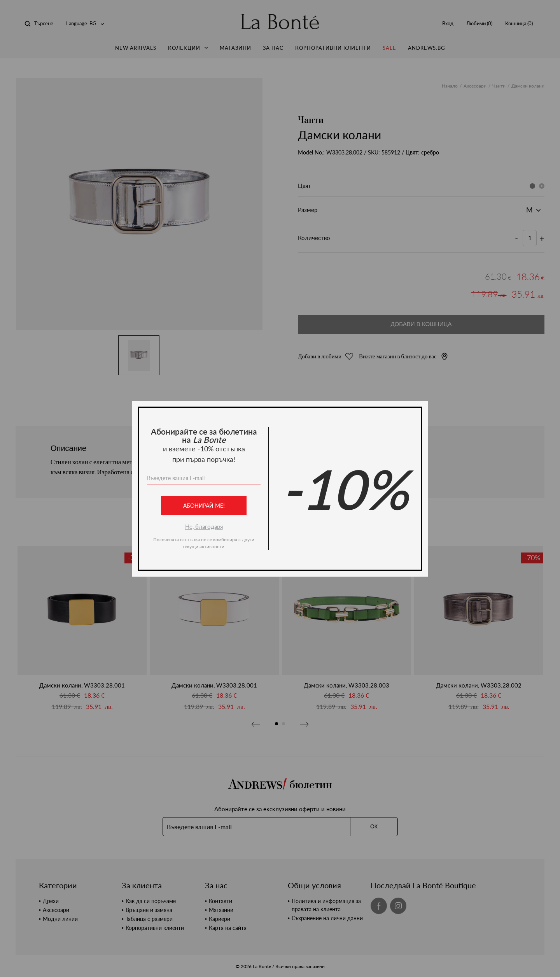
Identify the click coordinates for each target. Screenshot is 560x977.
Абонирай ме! (204, 506)
